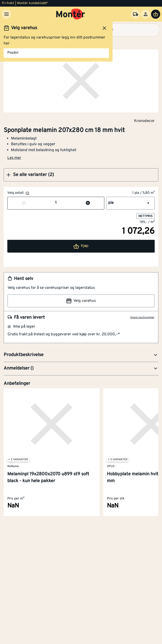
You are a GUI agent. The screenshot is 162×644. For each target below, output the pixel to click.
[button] (81, 175)
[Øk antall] (88, 203)
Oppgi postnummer (142, 318)
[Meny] (6, 14)
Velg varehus (81, 301)
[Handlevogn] (156, 14)
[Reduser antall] (24, 203)
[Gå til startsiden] (71, 14)
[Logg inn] (146, 14)
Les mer (14, 158)
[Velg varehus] (135, 14)
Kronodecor (144, 121)
